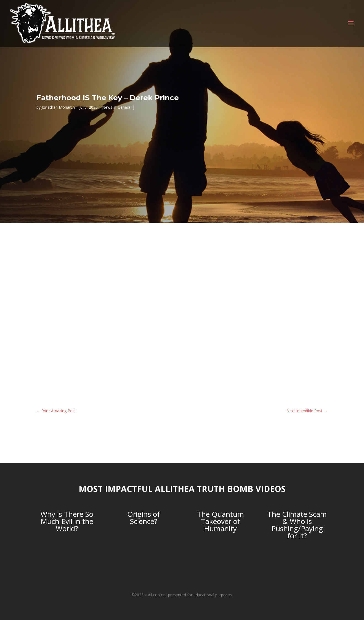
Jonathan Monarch (58, 107)
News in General (117, 107)
